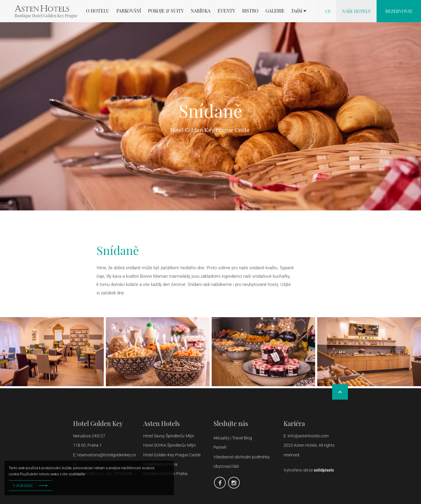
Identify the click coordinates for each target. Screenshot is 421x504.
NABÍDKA (201, 11)
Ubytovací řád (226, 466)
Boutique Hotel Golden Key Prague (46, 16)
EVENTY (226, 11)
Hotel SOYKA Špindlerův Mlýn (170, 445)
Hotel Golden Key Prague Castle (172, 455)
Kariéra (294, 423)
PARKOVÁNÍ (129, 11)
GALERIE (275, 11)
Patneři (220, 447)
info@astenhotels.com (309, 436)
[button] (299, 11)
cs (328, 11)
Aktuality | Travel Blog (233, 438)
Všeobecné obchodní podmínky (242, 457)
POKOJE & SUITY (166, 11)
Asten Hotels (162, 423)
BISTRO (250, 11)
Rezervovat (399, 11)
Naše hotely (356, 11)
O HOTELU (98, 11)
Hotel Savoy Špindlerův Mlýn (169, 436)
